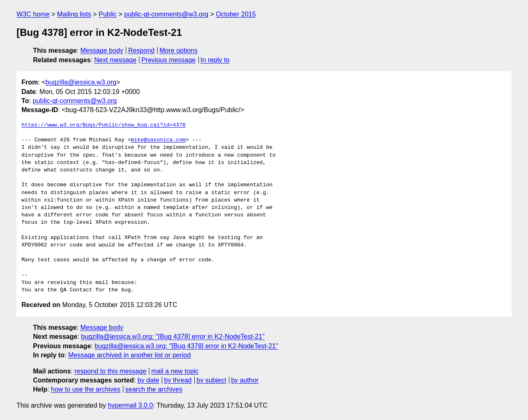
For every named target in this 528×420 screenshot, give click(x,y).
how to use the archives (86, 389)
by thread (178, 380)
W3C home (33, 14)
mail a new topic (175, 371)
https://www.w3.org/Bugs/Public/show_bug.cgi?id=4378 (104, 125)
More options (179, 50)
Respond (141, 50)
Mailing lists (74, 14)
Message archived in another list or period (129, 355)
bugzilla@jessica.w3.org (81, 82)
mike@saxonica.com (158, 140)
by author (245, 380)
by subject (211, 380)
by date (148, 380)
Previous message (169, 60)
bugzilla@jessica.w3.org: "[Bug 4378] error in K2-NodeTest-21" (173, 337)
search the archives (154, 389)
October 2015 (236, 14)
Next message (115, 60)
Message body (102, 50)
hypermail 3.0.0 (130, 405)
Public (108, 14)
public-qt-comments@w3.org (166, 14)
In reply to (215, 60)
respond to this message (110, 371)
